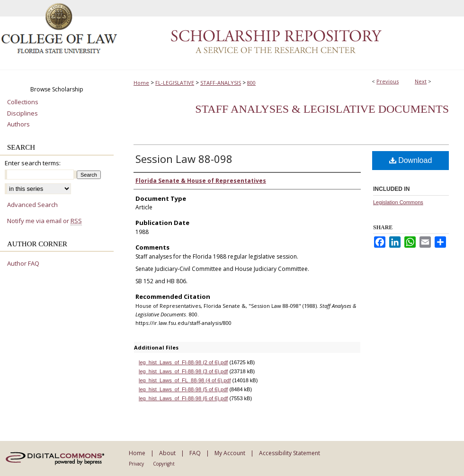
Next (421, 81)
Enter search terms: (33, 163)
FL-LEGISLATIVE (175, 83)
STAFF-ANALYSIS (221, 83)
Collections (23, 102)
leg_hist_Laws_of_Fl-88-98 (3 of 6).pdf (183, 371)
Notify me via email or (45, 221)
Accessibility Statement (290, 453)
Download (411, 160)
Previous (388, 81)
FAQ (195, 453)
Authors (18, 125)
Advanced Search (32, 205)
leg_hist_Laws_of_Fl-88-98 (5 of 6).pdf (183, 389)
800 (251, 83)
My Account (230, 453)
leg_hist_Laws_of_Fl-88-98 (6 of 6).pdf (183, 398)
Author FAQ (23, 264)
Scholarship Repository (291, 35)
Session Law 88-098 (184, 159)
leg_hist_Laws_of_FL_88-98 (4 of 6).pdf (185, 380)
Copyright (164, 464)
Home (141, 83)
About (167, 453)
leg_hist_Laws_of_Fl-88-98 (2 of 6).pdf (183, 362)
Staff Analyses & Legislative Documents (322, 109)
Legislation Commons (398, 202)
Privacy (136, 464)
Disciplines (22, 114)
